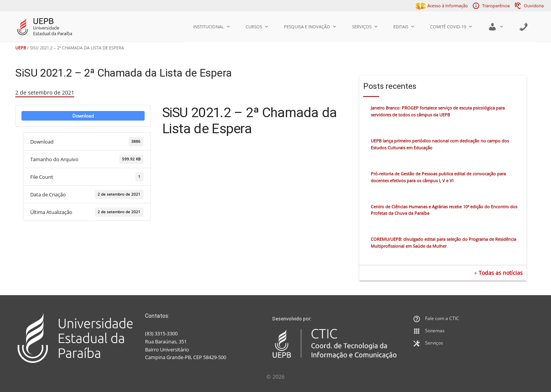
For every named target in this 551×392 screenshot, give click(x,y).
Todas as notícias (501, 273)
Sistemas (435, 331)
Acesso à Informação (441, 6)
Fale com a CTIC (442, 318)
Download (83, 116)
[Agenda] (523, 27)
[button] (496, 27)
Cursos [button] (257, 27)
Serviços (434, 343)
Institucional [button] (212, 27)
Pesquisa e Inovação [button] (310, 27)
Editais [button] (404, 27)
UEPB (21, 48)
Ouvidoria (534, 6)
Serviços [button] (365, 27)
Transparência (496, 6)
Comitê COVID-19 (451, 27)
